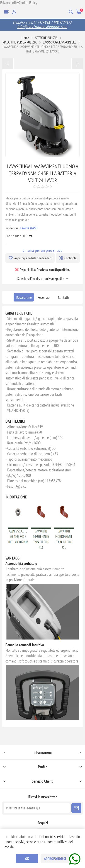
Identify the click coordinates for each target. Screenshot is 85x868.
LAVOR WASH (29, 228)
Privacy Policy (9, 3)
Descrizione (24, 297)
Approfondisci (55, 859)
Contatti (64, 297)
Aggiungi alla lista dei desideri (33, 258)
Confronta (70, 258)
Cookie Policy (28, 3)
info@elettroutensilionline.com (42, 27)
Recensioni (45, 297)
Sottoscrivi (76, 808)
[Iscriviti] (37, 808)
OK (27, 859)
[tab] (24, 297)
